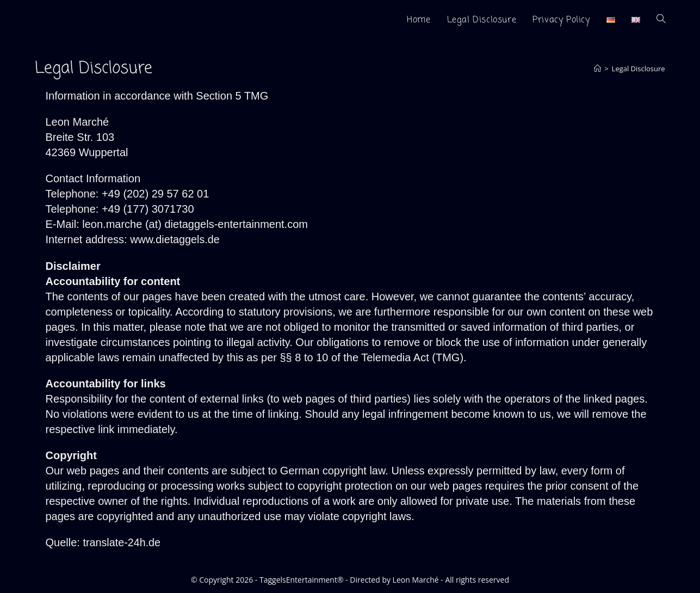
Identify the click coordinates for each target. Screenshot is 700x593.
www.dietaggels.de (175, 239)
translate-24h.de (122, 542)
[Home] (597, 69)
